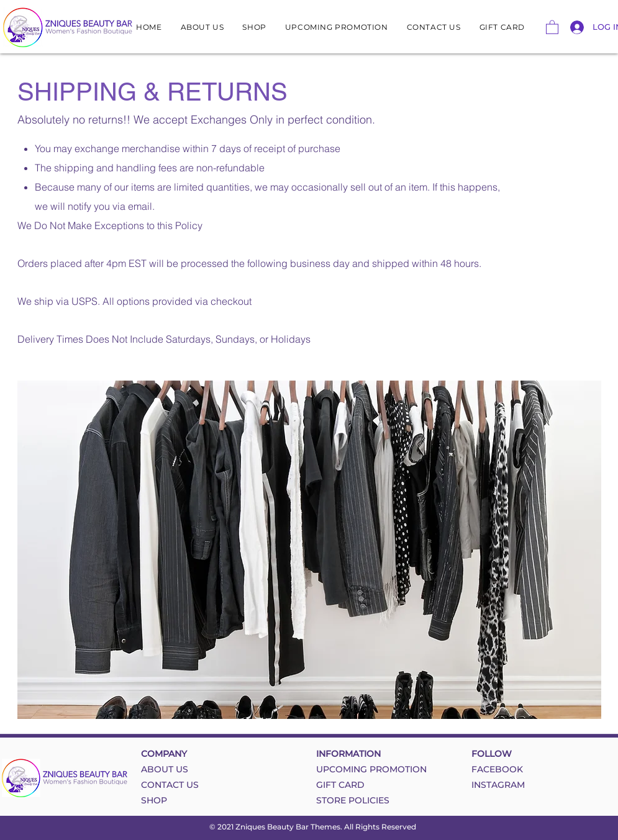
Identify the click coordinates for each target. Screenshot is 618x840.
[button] (552, 27)
